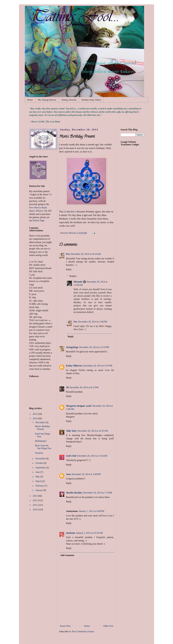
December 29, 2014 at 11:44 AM (92, 456)
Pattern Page (38, 220)
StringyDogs (72, 347)
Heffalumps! (41, 441)
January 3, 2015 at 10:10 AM (89, 533)
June (38, 472)
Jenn (68, 474)
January (39, 490)
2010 (35, 509)
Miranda (78, 282)
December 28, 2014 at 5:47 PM (98, 366)
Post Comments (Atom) (83, 631)
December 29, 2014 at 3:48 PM (86, 474)
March (39, 481)
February (40, 486)
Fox (68, 254)
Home (30, 100)
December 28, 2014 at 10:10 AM (86, 254)
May (38, 477)
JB (67, 387)
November (41, 459)
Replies (73, 276)
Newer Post (65, 626)
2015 (35, 414)
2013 (35, 496)
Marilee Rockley (74, 493)
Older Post (108, 626)
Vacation (39, 453)
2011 (35, 505)
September (41, 468)
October (40, 463)
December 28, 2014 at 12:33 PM (94, 347)
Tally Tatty (71, 431)
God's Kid (71, 456)
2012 (35, 500)
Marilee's (71, 212)
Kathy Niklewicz (74, 366)
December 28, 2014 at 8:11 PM (84, 387)
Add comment (67, 555)
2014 (35, 418)
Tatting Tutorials (69, 100)
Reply (69, 269)
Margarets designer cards (79, 406)
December (41, 422)
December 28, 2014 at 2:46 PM (93, 322)
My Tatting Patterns (47, 100)
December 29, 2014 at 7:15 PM (98, 493)
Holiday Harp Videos (91, 100)
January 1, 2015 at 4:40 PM (91, 511)
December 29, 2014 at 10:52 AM (93, 431)
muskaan (71, 533)
